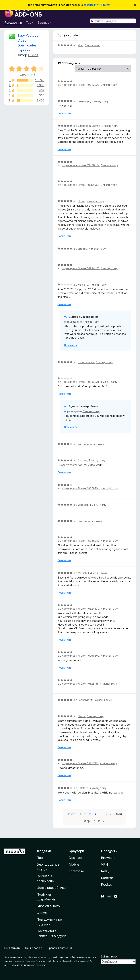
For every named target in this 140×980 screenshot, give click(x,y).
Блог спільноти (49, 906)
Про (40, 858)
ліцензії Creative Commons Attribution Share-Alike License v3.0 (53, 961)
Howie (82, 201)
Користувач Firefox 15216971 (80, 763)
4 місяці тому (95, 201)
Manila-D (83, 285)
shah (81, 45)
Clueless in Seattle (89, 126)
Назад (71, 814)
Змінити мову (109, 956)
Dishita (33, 55)
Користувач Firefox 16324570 (81, 609)
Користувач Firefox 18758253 (81, 541)
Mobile (74, 864)
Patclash (83, 788)
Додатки (44, 851)
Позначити (64, 113)
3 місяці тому (109, 85)
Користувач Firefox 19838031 (80, 382)
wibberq (83, 505)
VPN (104, 864)
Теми (30, 23)
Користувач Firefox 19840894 (81, 165)
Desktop (75, 858)
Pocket (106, 885)
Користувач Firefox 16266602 (81, 656)
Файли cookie (34, 948)
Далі (119, 814)
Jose (81, 521)
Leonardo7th (86, 700)
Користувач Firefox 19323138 (80, 684)
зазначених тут (42, 957)
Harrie (81, 716)
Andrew (82, 460)
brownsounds (86, 362)
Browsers (108, 858)
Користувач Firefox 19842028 (81, 85)
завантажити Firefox (97, 5)
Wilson (82, 444)
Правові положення (60, 948)
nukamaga (84, 101)
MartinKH (83, 573)
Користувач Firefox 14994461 (81, 268)
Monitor (107, 878)
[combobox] (113, 21)
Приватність (12, 948)
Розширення (13, 23)
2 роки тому (93, 45)
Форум (42, 913)
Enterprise (76, 871)
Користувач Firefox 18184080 (81, 185)
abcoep (83, 249)
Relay (105, 871)
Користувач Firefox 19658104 (81, 488)
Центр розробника (51, 888)
